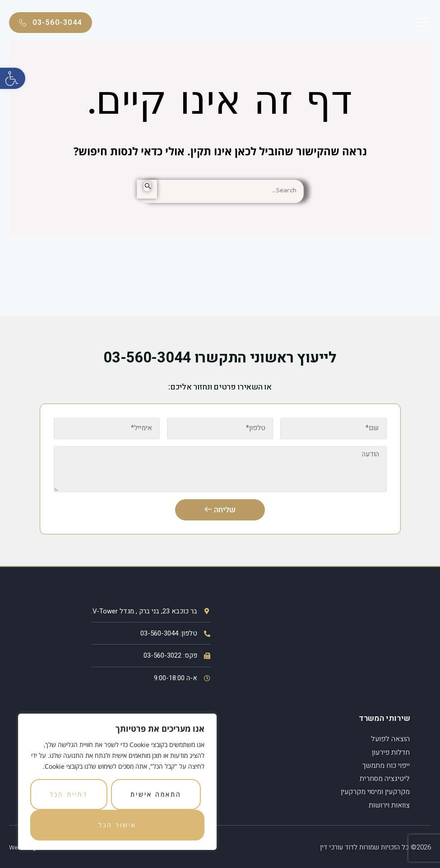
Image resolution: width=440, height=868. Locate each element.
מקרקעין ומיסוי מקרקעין (375, 791)
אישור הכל (117, 825)
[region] (117, 782)
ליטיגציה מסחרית (385, 778)
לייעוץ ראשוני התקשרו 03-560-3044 (220, 358)
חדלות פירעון (391, 753)
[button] (13, 78)
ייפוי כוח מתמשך (386, 766)
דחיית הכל (69, 794)
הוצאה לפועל (390, 740)
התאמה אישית (156, 794)
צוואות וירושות (389, 803)
